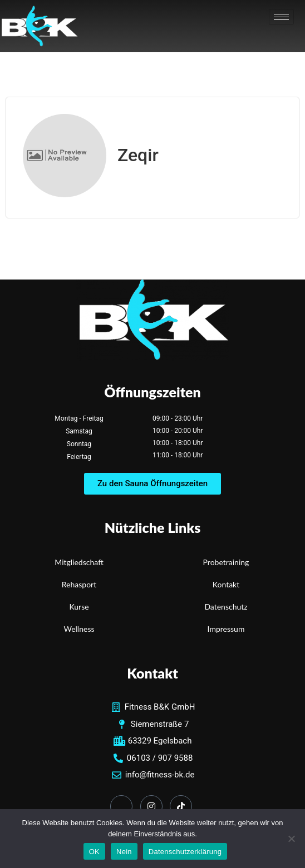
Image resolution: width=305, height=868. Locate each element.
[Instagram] (151, 806)
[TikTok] (181, 806)
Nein (124, 852)
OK (94, 852)
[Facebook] (121, 806)
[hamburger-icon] (281, 17)
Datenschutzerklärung (185, 852)
